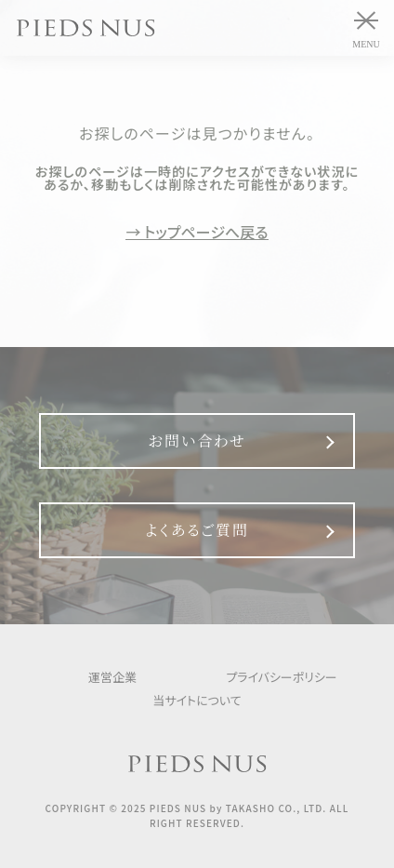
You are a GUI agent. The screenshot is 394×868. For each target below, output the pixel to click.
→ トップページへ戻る (197, 232)
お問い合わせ (197, 441)
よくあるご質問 (197, 530)
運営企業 (112, 677)
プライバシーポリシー (282, 677)
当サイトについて (197, 700)
